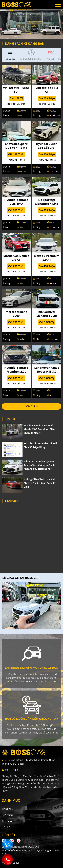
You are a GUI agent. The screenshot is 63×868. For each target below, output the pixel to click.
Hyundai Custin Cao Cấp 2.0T (47, 146)
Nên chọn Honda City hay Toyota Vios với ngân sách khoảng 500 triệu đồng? (39, 465)
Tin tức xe (7, 821)
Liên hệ (6, 827)
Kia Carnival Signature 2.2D (47, 314)
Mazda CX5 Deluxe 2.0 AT (16, 258)
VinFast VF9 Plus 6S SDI (16, 90)
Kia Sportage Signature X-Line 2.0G (47, 204)
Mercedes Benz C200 (16, 314)
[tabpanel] (32, 19)
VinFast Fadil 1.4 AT (47, 90)
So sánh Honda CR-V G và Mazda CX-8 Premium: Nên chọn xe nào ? (39, 429)
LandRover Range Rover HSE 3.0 (47, 370)
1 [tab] (30, 34)
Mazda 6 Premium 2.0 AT (47, 258)
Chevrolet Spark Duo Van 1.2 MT (16, 146)
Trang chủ (7, 809)
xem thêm (32, 406)
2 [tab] (33, 34)
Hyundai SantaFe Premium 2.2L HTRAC (16, 371)
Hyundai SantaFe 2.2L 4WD (16, 202)
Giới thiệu (7, 815)
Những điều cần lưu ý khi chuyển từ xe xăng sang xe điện (40, 483)
